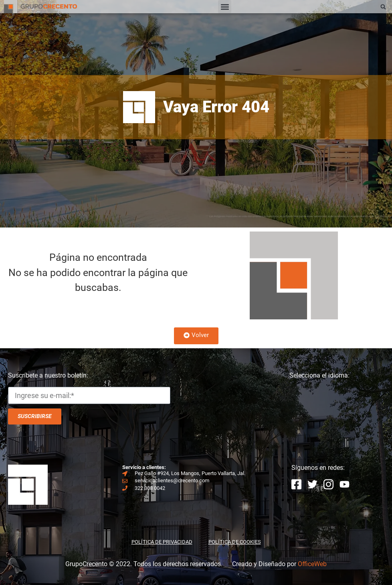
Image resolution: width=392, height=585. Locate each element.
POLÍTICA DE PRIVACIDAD (162, 542)
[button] (225, 7)
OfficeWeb (312, 564)
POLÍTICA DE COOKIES (235, 542)
